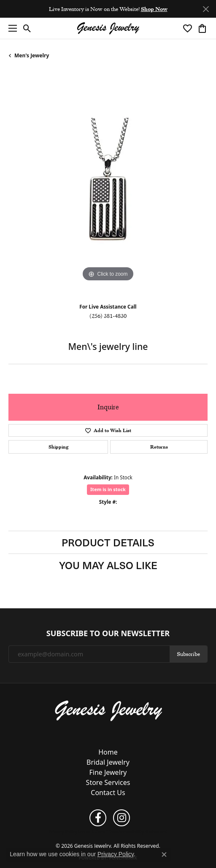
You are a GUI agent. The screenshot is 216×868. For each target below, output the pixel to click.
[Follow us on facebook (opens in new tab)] (98, 818)
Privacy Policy (63, 832)
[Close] (206, 9)
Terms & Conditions (98, 832)
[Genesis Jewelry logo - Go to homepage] (108, 28)
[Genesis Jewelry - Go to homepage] (108, 710)
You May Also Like (108, 565)
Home (108, 752)
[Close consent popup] (164, 855)
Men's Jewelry (32, 55)
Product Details (108, 542)
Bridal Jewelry (108, 762)
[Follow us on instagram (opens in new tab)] (121, 818)
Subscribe (188, 654)
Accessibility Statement (143, 832)
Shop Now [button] (154, 9)
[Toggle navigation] (11, 28)
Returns (159, 447)
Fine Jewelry (108, 772)
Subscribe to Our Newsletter (108, 634)
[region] (108, 184)
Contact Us (108, 793)
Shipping (58, 447)
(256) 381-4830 (108, 316)
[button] (27, 28)
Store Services (108, 782)
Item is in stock (108, 489)
